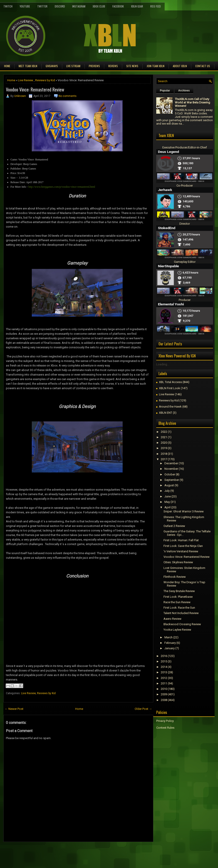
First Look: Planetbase (178, 597)
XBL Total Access (170, 382)
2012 (164, 678)
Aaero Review (172, 619)
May (167, 502)
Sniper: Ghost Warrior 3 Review (184, 511)
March (168, 637)
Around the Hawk (170, 407)
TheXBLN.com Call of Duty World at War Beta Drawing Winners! (192, 102)
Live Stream (73, 66)
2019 (164, 448)
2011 (164, 683)
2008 (164, 700)
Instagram (79, 6)
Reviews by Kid (45, 80)
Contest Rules (165, 728)
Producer (185, 300)
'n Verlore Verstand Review (181, 551)
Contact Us (203, 66)
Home (7, 66)
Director (185, 224)
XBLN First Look (170, 388)
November (171, 469)
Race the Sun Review (177, 602)
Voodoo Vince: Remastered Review (35, 89)
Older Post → (143, 709)
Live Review (26, 80)
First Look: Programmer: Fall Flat (181, 540)
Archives (184, 91)
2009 (164, 694)
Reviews (113, 66)
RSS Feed (156, 6)
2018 (164, 454)
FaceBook (118, 6)
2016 (164, 656)
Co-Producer (185, 186)
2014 (164, 667)
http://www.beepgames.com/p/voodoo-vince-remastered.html (62, 187)
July (167, 491)
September (172, 480)
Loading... (163, 364)
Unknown (20, 96)
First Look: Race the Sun (179, 608)
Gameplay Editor (185, 262)
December (171, 463)
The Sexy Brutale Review (179, 591)
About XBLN (180, 66)
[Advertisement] (57, 852)
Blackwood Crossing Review (182, 624)
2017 (164, 459)
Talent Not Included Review (181, 613)
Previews (94, 66)
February (170, 643)
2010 (164, 689)
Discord (60, 6)
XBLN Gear (137, 6)
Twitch (8, 6)
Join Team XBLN (156, 66)
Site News (132, 66)
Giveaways (52, 66)
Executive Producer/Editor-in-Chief (185, 147)
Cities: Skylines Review (178, 562)
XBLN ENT (166, 413)
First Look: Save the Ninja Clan (183, 546)
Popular (165, 91)
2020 (164, 443)
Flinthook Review (175, 577)
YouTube (25, 6)
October (170, 474)
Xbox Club (99, 6)
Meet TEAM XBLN (28, 66)
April (167, 507)
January (170, 648)
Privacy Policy (165, 721)
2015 (164, 661)
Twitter (42, 6)
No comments (68, 96)
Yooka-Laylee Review (177, 630)
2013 (164, 672)
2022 (164, 432)
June (168, 496)
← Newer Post (14, 709)
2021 (164, 437)
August (169, 485)
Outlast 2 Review (174, 526)
